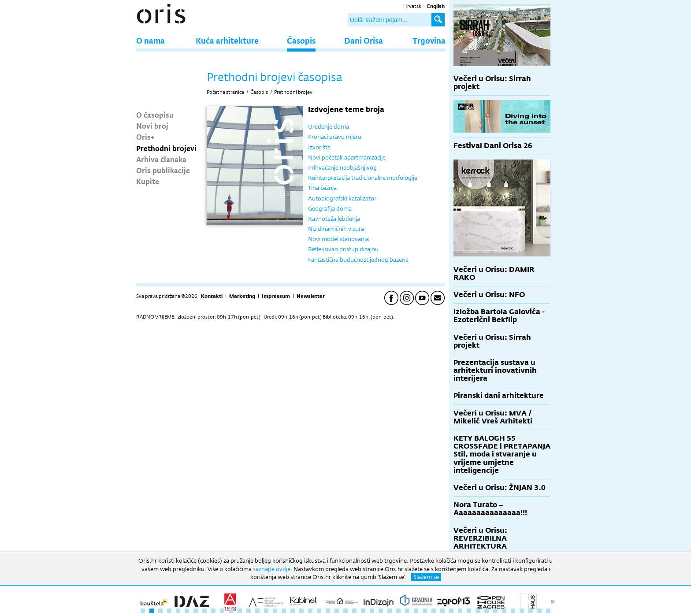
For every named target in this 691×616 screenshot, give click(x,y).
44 (522, 611)
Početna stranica (225, 92)
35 (442, 611)
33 (425, 611)
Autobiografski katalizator (342, 198)
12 (240, 611)
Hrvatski (413, 6)
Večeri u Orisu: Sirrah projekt (492, 83)
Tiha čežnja (322, 188)
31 (407, 611)
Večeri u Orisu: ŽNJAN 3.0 (500, 488)
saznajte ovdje (272, 569)
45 (531, 611)
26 (363, 611)
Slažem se (426, 577)
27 (372, 611)
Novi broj (152, 126)
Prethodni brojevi (166, 148)
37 (460, 611)
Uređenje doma (329, 126)
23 (337, 611)
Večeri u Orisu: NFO (489, 295)
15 (266, 611)
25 (354, 611)
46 (539, 611)
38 (469, 611)
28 (381, 611)
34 (434, 611)
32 (416, 611)
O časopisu (155, 115)
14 (257, 611)
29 (390, 611)
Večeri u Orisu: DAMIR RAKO (494, 273)
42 (504, 611)
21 (319, 611)
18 (293, 611)
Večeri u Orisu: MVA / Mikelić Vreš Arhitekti (493, 417)
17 (284, 611)
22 (328, 611)
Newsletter (311, 296)
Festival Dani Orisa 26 (493, 146)
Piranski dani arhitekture (499, 395)
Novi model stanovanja (338, 239)
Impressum (276, 296)
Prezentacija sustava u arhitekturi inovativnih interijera (495, 370)
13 (249, 611)
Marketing (242, 296)
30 (398, 611)
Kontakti (212, 296)
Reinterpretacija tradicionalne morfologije (363, 178)
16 (275, 611)
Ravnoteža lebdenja (334, 219)
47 (548, 611)
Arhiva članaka (161, 159)
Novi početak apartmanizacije (347, 157)
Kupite (148, 181)
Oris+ (145, 137)
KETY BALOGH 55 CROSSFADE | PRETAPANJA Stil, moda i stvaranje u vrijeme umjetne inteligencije (502, 454)
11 (231, 611)
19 (301, 611)
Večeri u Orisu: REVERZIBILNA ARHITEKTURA (480, 538)
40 (487, 611)
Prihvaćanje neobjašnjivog (342, 167)
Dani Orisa (364, 40)
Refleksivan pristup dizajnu (343, 249)
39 (478, 611)
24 (345, 611)
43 (513, 611)
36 (451, 611)
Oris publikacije (163, 170)
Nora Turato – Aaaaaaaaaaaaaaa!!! (490, 509)
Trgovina (429, 40)
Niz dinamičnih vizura (336, 229)
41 (495, 611)
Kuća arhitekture (227, 40)
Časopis (301, 40)
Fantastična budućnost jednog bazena (358, 260)
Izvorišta (319, 147)
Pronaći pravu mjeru (335, 137)
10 (222, 611)
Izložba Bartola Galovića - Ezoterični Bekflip (499, 316)
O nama (150, 40)
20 (310, 611)
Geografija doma (330, 208)
